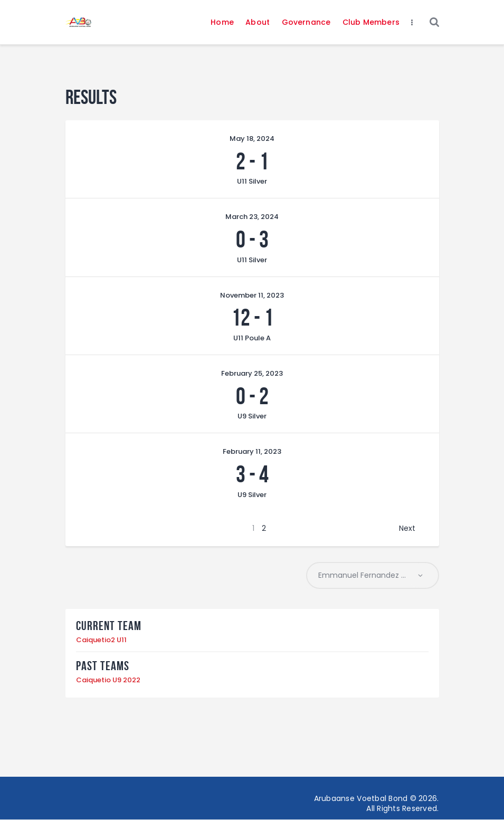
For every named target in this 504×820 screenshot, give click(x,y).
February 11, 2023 (252, 451)
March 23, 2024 (252, 217)
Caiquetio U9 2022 (108, 680)
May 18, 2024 (252, 139)
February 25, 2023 (252, 373)
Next (407, 528)
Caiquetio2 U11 (101, 640)
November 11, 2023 (252, 295)
